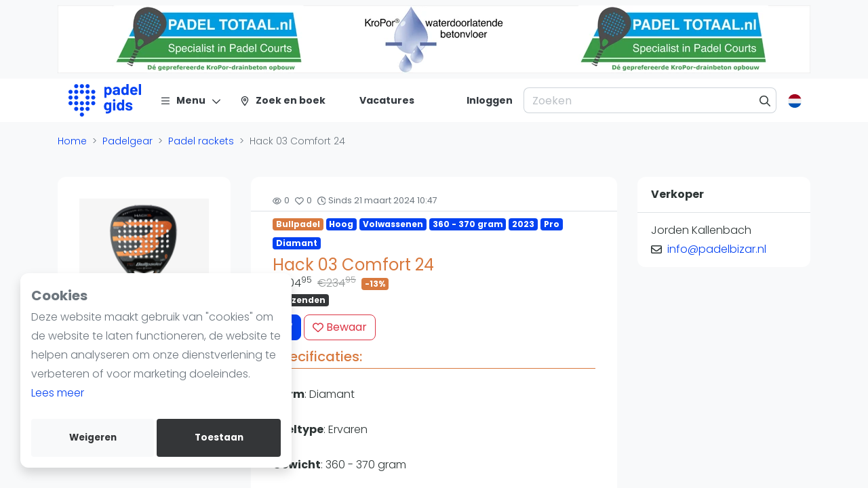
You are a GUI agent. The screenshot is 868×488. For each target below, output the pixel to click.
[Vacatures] (379, 100)
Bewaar (340, 327)
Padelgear (127, 141)
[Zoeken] (765, 100)
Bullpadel (298, 224)
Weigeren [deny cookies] (93, 438)
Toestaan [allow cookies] (219, 438)
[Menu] (191, 100)
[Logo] (105, 100)
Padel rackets (201, 141)
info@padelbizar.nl (717, 249)
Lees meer (58, 393)
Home (72, 141)
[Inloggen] (490, 100)
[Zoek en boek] (282, 100)
